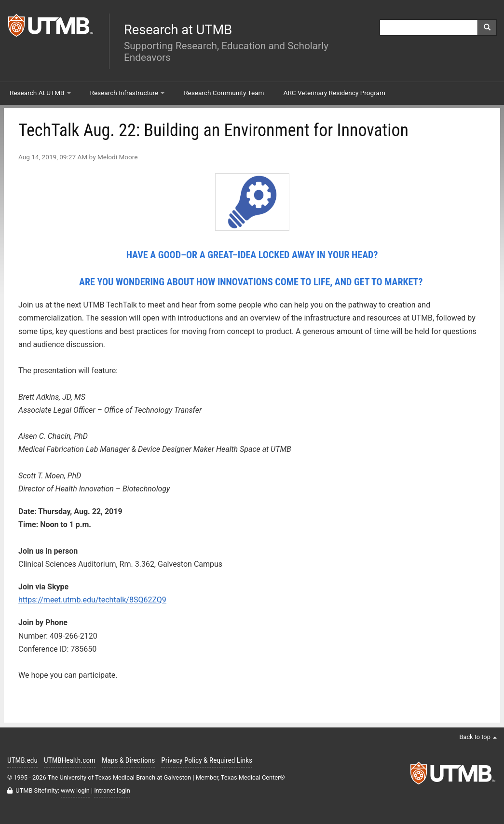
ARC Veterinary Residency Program (334, 93)
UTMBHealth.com (70, 760)
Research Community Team (224, 93)
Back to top (478, 737)
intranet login (112, 790)
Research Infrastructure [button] (128, 93)
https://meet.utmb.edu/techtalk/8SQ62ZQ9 (92, 600)
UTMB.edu (22, 760)
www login (75, 790)
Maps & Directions (128, 760)
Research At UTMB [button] (40, 93)
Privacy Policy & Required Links (207, 760)
